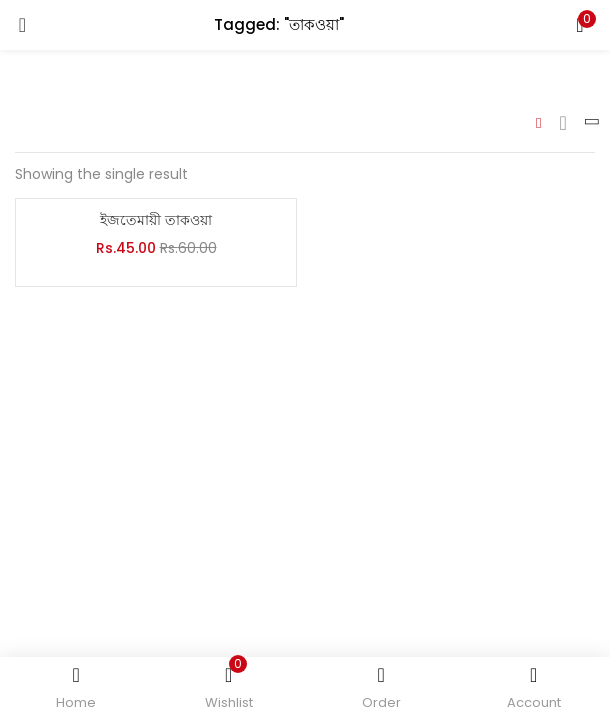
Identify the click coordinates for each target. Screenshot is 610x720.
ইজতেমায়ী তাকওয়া (156, 220)
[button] (580, 25)
